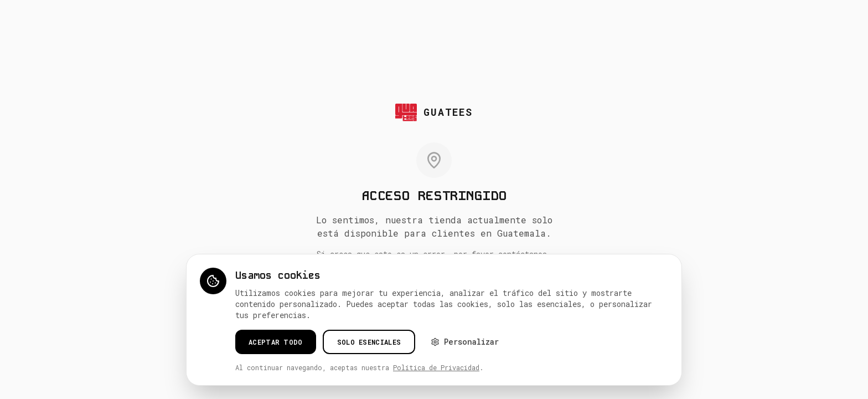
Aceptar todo (276, 342)
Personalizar (465, 342)
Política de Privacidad (436, 367)
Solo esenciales (369, 342)
